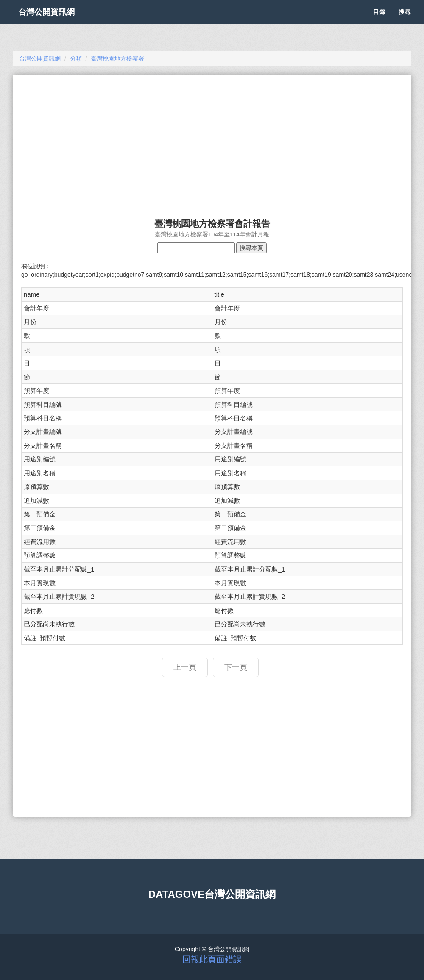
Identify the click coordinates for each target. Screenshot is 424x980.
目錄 (379, 21)
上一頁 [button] (185, 667)
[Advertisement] (212, 142)
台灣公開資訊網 (54, 21)
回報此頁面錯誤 (212, 959)
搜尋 (405, 21)
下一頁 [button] (236, 667)
